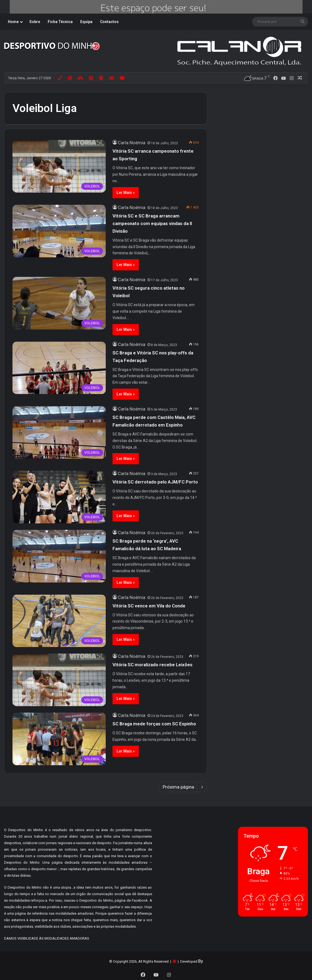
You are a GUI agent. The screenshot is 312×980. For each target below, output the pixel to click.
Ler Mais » (126, 193)
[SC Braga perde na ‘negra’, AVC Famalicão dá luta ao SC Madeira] (59, 556)
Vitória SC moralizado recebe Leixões (152, 665)
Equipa (86, 22)
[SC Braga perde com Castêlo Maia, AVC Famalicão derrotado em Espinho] (59, 433)
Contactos (109, 22)
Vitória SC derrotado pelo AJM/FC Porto (155, 482)
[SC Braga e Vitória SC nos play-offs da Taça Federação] (59, 368)
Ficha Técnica (60, 22)
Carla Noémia (132, 143)
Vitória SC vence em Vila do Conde (149, 606)
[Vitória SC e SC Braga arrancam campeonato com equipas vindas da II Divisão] (59, 231)
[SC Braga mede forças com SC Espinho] (59, 739)
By (201, 961)
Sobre (35, 22)
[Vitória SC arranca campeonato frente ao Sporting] (59, 166)
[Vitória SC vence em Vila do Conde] (59, 621)
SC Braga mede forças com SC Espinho (155, 724)
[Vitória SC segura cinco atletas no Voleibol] (59, 303)
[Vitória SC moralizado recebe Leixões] (59, 680)
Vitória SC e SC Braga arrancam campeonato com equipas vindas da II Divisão (152, 223)
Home (13, 22)
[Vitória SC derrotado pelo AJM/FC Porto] (59, 497)
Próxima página (183, 787)
